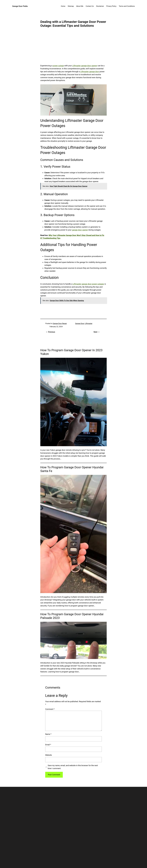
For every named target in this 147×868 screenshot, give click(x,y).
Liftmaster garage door (90, 72)
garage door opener (80, 230)
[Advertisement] (73, 48)
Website (48, 755)
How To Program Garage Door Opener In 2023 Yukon (71, 352)
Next (95, 332)
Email (48, 745)
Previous (52, 332)
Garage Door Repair (60, 324)
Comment (50, 709)
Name (48, 734)
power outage (58, 66)
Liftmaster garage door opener (85, 66)
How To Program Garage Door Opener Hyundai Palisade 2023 (72, 616)
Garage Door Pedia (20, 6)
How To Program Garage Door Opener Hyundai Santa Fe (72, 469)
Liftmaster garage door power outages (88, 284)
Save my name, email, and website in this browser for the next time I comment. (73, 767)
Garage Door (80, 324)
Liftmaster (89, 324)
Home (63, 6)
